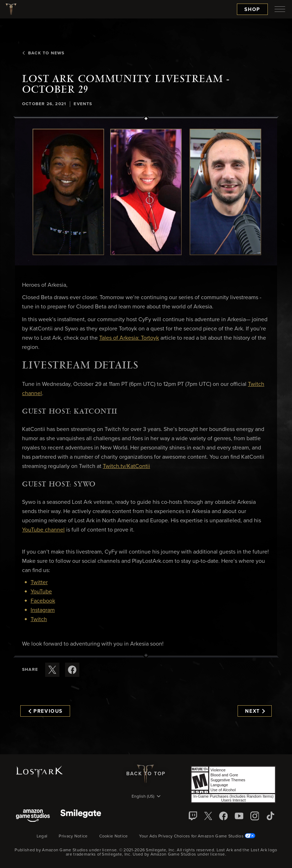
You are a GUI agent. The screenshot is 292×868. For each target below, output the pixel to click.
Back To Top (146, 774)
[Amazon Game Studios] (33, 816)
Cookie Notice (114, 836)
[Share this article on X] (52, 670)
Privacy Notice (73, 836)
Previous (46, 711)
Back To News (43, 53)
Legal (42, 836)
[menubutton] (280, 9)
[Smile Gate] (81, 816)
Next (255, 711)
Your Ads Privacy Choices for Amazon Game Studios (197, 836)
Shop (252, 10)
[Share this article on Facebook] (72, 670)
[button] (146, 192)
